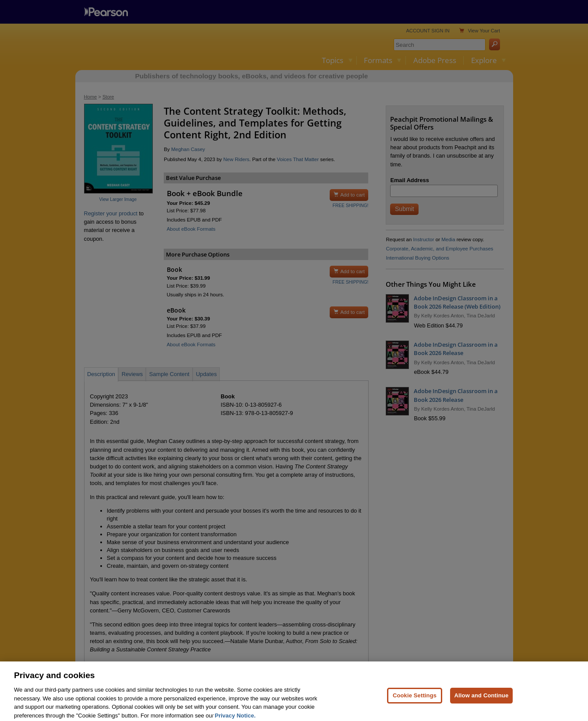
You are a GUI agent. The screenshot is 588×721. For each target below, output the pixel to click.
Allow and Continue (482, 703)
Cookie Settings (415, 703)
